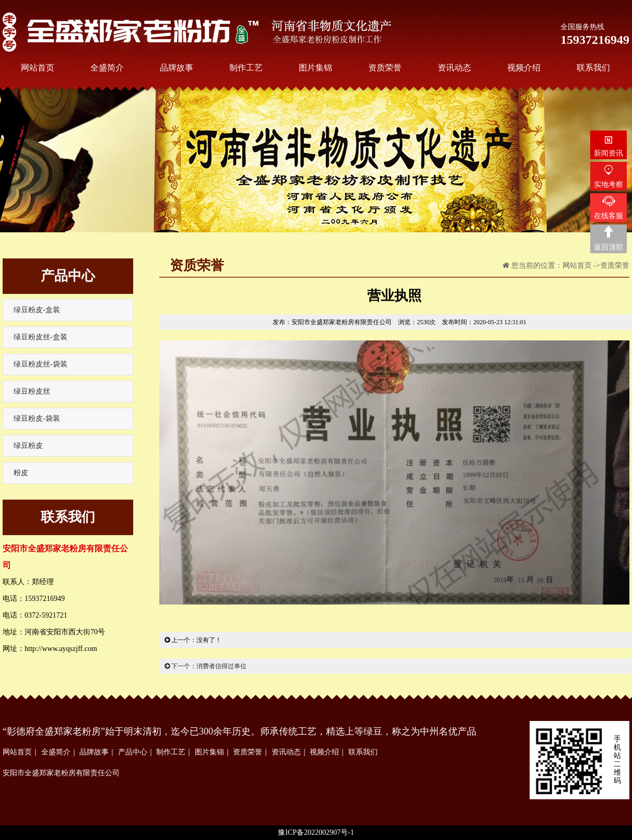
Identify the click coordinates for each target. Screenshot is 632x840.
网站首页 (577, 265)
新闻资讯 (608, 153)
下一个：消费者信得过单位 (206, 666)
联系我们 (363, 752)
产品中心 (133, 752)
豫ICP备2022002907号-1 (316, 832)
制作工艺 (171, 752)
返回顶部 (608, 247)
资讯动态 (286, 752)
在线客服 (608, 216)
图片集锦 (209, 752)
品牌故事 (94, 752)
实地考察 (608, 185)
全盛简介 (56, 752)
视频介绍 (324, 752)
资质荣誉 (615, 265)
